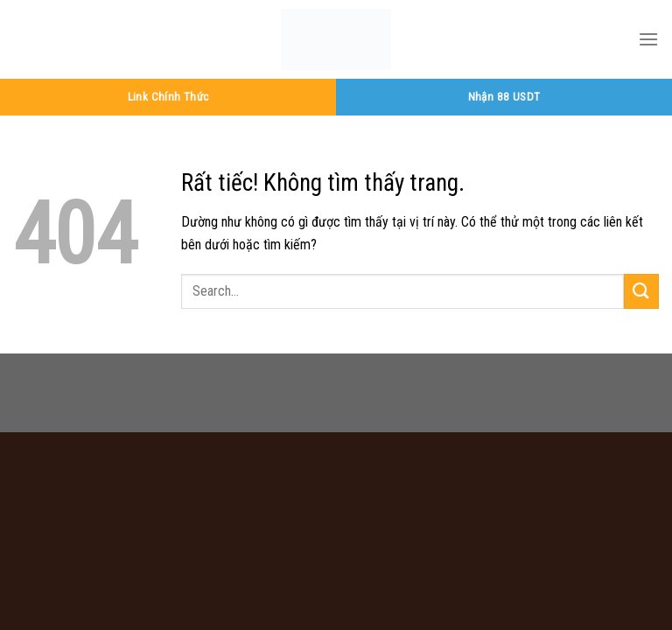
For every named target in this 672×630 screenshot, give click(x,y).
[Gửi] (641, 291)
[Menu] (648, 39)
